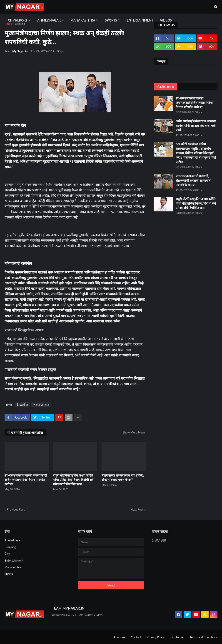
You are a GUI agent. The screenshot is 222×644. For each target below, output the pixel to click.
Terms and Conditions (204, 637)
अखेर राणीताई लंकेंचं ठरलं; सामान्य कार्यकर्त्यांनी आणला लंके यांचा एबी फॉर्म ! (196, 126)
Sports (9, 574)
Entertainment (14, 560)
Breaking (20, 24)
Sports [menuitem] (111, 20)
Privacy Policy (156, 637)
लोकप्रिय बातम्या (165, 87)
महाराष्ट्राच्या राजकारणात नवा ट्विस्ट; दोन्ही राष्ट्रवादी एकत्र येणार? (123, 478)
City (7, 554)
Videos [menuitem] (166, 20)
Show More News (134, 432)
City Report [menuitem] (18, 20)
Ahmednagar (13, 540)
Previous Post (16, 509)
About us (119, 637)
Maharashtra (41, 404)
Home (8, 24)
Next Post (137, 509)
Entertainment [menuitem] (140, 20)
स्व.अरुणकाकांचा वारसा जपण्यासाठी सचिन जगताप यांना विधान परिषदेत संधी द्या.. (26, 480)
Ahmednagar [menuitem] (49, 20)
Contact (136, 637)
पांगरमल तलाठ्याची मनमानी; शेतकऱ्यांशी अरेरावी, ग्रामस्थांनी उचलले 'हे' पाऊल (193, 180)
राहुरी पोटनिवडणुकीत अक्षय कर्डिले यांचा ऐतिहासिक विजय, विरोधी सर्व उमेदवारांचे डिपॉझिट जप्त (73, 480)
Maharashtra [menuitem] (83, 20)
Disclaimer (177, 637)
